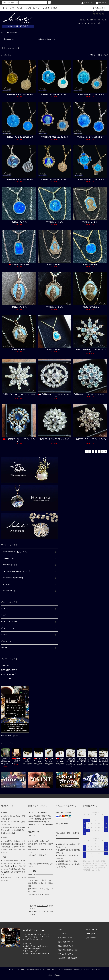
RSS (93, 970)
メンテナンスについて (8, 674)
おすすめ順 (91, 55)
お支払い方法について (67, 938)
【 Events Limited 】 (12, 33)
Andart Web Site (99, 8)
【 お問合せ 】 (17, 844)
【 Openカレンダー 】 (32, 951)
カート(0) (101, 3)
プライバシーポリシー (67, 954)
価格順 (100, 55)
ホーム (5, 8)
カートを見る (91, 934)
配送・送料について (66, 942)
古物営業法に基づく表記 (67, 958)
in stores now (9, 39)
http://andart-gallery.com (33, 949)
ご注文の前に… (6, 666)
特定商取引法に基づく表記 (68, 950)
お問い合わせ (98, 11)
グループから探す (33, 8)
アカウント (87, 3)
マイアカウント (91, 929)
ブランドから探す (17, 8)
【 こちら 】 (17, 877)
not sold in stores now (47, 39)
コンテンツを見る (50, 8)
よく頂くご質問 (6, 678)
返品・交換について (66, 946)
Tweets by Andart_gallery (9, 736)
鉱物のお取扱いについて (9, 670)
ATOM (98, 970)
